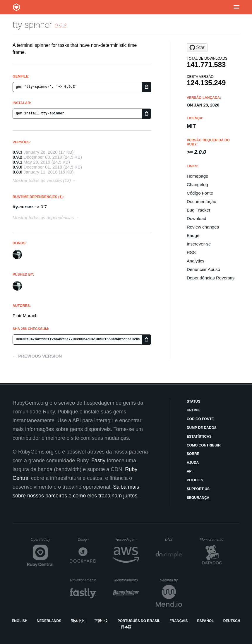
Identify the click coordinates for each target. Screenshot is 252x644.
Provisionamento (83, 580)
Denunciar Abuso (203, 269)
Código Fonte (200, 193)
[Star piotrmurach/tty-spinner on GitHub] (197, 48)
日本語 (126, 627)
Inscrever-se (199, 244)
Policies (195, 480)
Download (197, 218)
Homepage (197, 176)
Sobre (193, 454)
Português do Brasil (139, 621)
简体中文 (78, 621)
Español (205, 621)
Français (179, 621)
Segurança (198, 498)
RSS (191, 252)
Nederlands (49, 621)
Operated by (42, 542)
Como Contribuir (204, 445)
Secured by (171, 580)
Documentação (202, 201)
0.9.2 (17, 157)
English (19, 621)
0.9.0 (17, 167)
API (190, 471)
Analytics (196, 261)
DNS (174, 540)
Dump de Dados (202, 428)
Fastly (98, 461)
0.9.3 (17, 152)
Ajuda (193, 463)
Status (193, 401)
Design (87, 540)
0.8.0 (17, 172)
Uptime (193, 410)
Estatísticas (199, 437)
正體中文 (101, 621)
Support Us (198, 489)
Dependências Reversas (211, 278)
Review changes (203, 227)
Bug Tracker (199, 210)
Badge (193, 235)
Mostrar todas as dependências (43, 218)
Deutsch (232, 621)
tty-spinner (32, 25)
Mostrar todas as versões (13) (42, 180)
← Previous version (37, 356)
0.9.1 (17, 162)
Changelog (197, 184)
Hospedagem (127, 540)
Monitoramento (212, 540)
